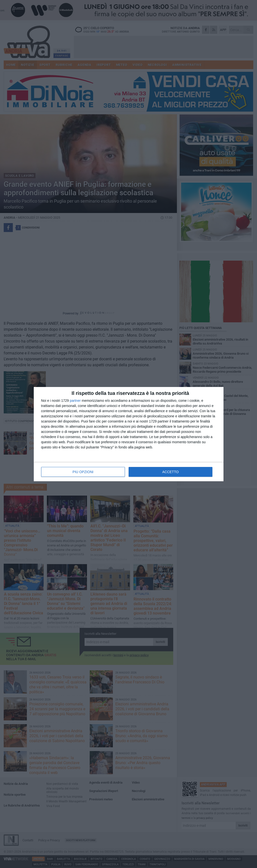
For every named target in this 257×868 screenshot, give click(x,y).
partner (75, 401)
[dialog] (129, 434)
